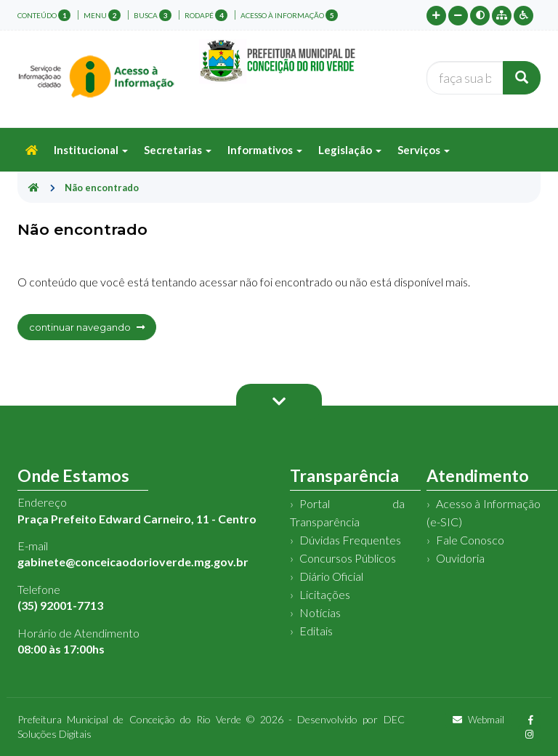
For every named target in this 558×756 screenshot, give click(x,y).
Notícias (320, 612)
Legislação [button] (350, 150)
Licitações (325, 594)
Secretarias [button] (178, 150)
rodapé (206, 15)
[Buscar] (522, 78)
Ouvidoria (460, 558)
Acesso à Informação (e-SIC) (484, 512)
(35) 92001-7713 (60, 605)
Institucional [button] (91, 150)
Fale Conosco (470, 540)
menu (102, 15)
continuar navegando (87, 327)
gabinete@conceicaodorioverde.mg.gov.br (133, 562)
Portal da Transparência (347, 512)
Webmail (478, 720)
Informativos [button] (265, 150)
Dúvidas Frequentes (350, 540)
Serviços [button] (424, 150)
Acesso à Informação (289, 15)
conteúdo (44, 15)
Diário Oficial (331, 576)
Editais (316, 631)
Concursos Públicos (348, 558)
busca (153, 15)
